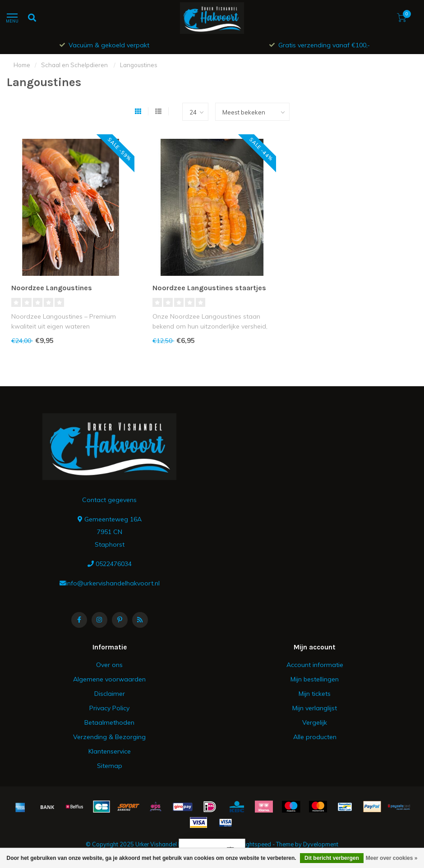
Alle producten (315, 737)
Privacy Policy (109, 708)
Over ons (109, 665)
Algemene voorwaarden (109, 679)
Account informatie (315, 665)
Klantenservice (110, 751)
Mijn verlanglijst (315, 708)
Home (22, 65)
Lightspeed (256, 844)
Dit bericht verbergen (332, 858)
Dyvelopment (321, 844)
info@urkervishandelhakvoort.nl (113, 583)
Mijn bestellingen (315, 679)
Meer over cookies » (392, 858)
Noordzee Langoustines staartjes (209, 288)
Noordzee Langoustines (52, 288)
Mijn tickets (315, 694)
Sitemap (110, 766)
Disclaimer (110, 694)
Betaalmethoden (109, 722)
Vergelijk (315, 722)
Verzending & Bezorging (109, 737)
